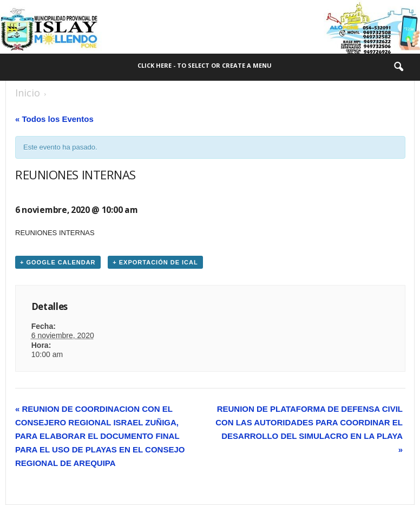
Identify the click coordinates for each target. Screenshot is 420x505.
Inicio (28, 93)
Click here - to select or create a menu (205, 65)
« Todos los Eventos (54, 119)
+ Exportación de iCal (155, 262)
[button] (398, 67)
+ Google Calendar (58, 262)
